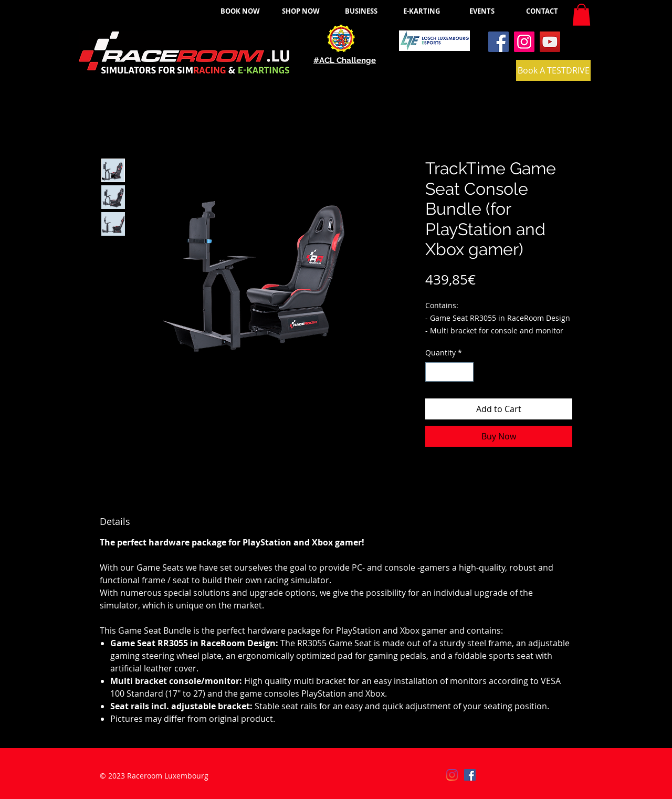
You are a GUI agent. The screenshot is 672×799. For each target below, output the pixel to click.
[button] (581, 15)
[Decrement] (433, 372)
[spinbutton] (449, 372)
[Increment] (465, 372)
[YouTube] (550, 42)
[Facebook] (498, 42)
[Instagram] (524, 42)
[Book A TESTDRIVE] (553, 70)
